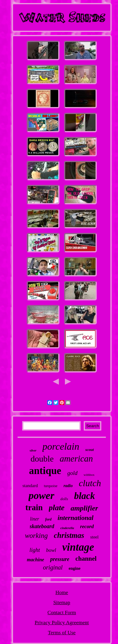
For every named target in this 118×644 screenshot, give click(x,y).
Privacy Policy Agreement (62, 623)
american (76, 459)
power (41, 495)
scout (89, 450)
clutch (90, 483)
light (35, 550)
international (76, 518)
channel (86, 559)
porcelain (61, 446)
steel (94, 537)
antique (45, 471)
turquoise (51, 486)
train (34, 507)
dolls (64, 499)
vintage (78, 547)
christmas (69, 535)
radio (68, 486)
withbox (89, 475)
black (84, 496)
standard (30, 486)
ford (48, 519)
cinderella (67, 528)
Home (62, 592)
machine (36, 560)
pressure (60, 559)
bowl (51, 550)
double (42, 459)
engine (74, 568)
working (36, 536)
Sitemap (62, 602)
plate (57, 508)
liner (35, 519)
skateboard (42, 526)
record (87, 526)
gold (72, 473)
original (53, 567)
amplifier (84, 508)
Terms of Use (62, 633)
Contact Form (62, 613)
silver (33, 450)
